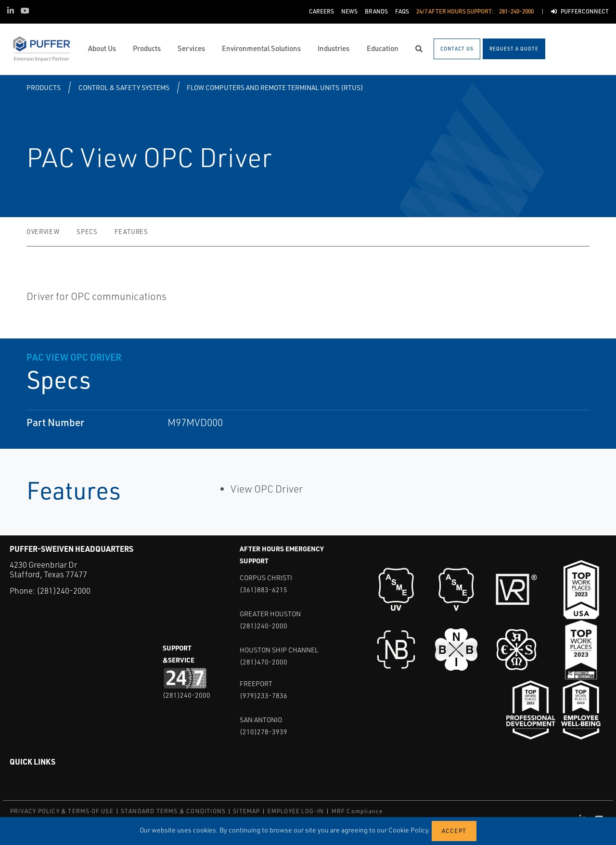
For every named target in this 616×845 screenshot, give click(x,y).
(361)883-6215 (263, 590)
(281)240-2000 (64, 591)
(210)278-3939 (263, 732)
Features (131, 232)
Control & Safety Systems (124, 87)
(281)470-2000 (263, 662)
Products (44, 87)
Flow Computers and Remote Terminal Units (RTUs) (275, 87)
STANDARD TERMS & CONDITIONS (173, 811)
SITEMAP (246, 811)
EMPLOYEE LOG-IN (296, 811)
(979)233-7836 (263, 695)
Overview (43, 232)
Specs (87, 232)
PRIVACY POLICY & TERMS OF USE (62, 811)
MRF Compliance (357, 811)
